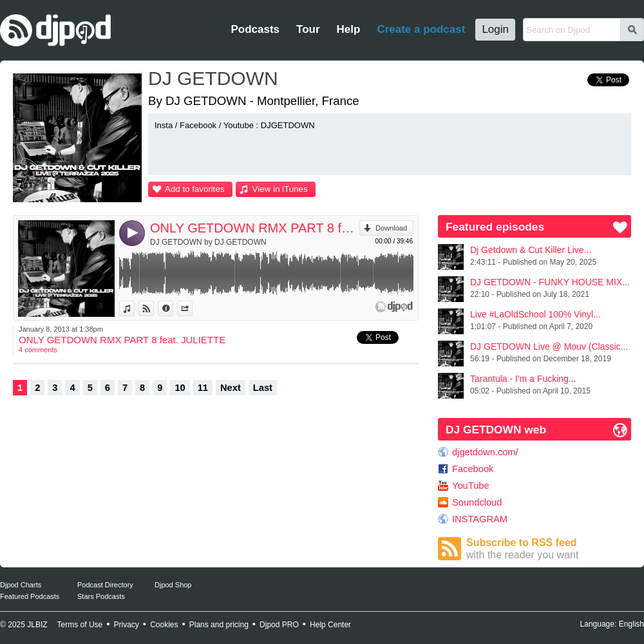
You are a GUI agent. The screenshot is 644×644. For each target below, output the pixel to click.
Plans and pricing (219, 625)
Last (263, 388)
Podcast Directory (105, 585)
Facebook (473, 469)
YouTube (471, 486)
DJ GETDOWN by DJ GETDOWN (208, 242)
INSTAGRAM (480, 519)
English (631, 624)
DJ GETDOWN (213, 78)
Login (495, 29)
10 (180, 388)
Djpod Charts (21, 585)
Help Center (330, 625)
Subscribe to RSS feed (549, 549)
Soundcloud (477, 502)
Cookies (164, 625)
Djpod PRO (279, 625)
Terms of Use (80, 625)
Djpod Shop (173, 585)
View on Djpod (154, 308)
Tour (308, 29)
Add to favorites (195, 189)
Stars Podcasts (101, 596)
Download (391, 228)
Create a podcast (421, 29)
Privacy (127, 625)
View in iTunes (280, 189)
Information (173, 308)
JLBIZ (37, 625)
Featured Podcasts (30, 596)
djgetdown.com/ (485, 452)
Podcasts (255, 29)
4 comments (38, 350)
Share (192, 308)
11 (203, 388)
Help (349, 29)
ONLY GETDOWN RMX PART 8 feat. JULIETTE (255, 228)
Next (231, 388)
